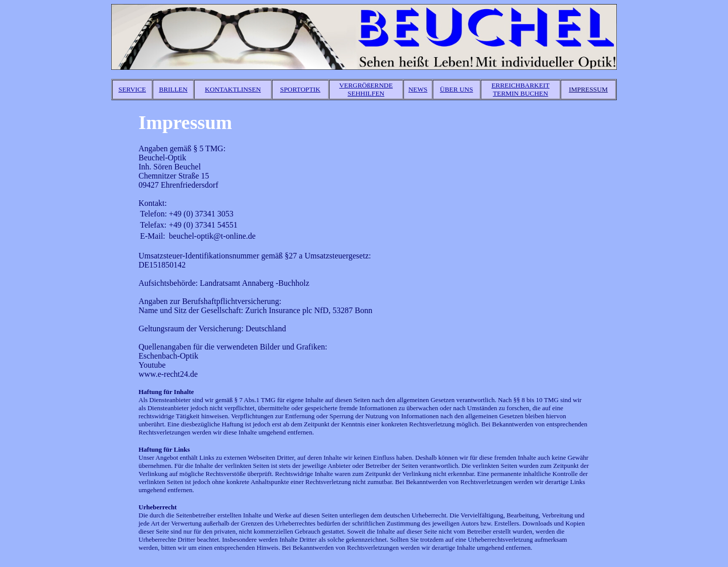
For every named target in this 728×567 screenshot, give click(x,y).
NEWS (418, 89)
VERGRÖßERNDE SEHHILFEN (366, 89)
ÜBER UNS (457, 89)
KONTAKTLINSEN (233, 89)
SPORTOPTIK (300, 89)
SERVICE (132, 89)
